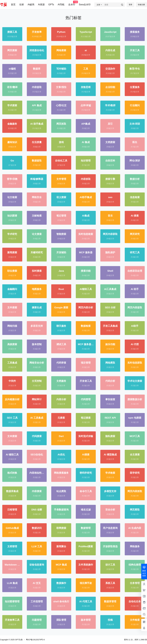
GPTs (51, 5)
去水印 (72, 3)
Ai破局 (31, 5)
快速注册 (141, 5)
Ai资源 (41, 5)
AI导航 (61, 5)
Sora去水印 (85, 5)
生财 (22, 5)
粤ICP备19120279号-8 (35, 640)
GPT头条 (19, 640)
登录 (130, 5)
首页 (13, 5)
